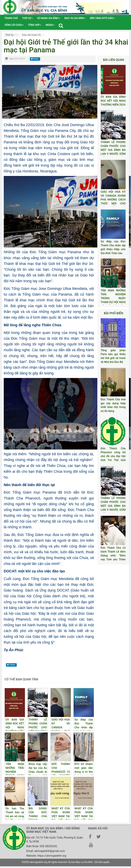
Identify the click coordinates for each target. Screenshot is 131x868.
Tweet (35, 59)
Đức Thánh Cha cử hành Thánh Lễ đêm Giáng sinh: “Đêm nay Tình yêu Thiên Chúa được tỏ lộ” (113, 555)
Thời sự (27, 18)
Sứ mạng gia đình (49, 18)
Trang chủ (11, 18)
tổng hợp (35, 25)
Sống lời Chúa (14, 25)
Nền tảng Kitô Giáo (102, 18)
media (50, 25)
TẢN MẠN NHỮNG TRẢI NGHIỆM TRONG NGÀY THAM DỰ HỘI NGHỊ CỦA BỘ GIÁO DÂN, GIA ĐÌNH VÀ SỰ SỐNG (113, 302)
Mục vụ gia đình (75, 18)
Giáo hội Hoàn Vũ (31, 35)
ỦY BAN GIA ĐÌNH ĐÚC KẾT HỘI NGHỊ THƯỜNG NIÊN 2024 (113, 101)
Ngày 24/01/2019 (17, 59)
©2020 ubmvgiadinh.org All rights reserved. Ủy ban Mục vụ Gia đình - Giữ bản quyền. (66, 862)
